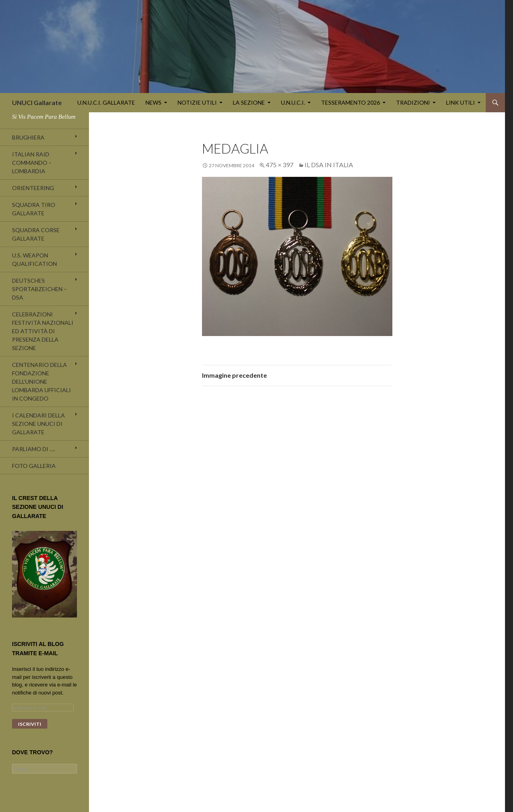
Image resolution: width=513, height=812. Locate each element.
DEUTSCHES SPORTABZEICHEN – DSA (39, 289)
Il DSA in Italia (329, 165)
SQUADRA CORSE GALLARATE (36, 234)
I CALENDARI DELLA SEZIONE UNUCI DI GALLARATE (38, 424)
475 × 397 (280, 165)
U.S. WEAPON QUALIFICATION (34, 259)
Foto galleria (34, 466)
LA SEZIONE (249, 102)
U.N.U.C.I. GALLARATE (106, 102)
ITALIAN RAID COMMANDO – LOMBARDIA (32, 163)
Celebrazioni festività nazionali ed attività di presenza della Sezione (43, 331)
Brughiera (28, 137)
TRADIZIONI (413, 102)
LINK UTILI (460, 102)
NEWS (153, 102)
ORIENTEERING (33, 188)
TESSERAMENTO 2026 (350, 102)
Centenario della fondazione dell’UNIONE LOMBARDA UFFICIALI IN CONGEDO (41, 382)
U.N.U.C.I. (293, 102)
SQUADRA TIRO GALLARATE (34, 209)
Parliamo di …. (33, 449)
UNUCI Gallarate (37, 102)
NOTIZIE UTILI (197, 102)
